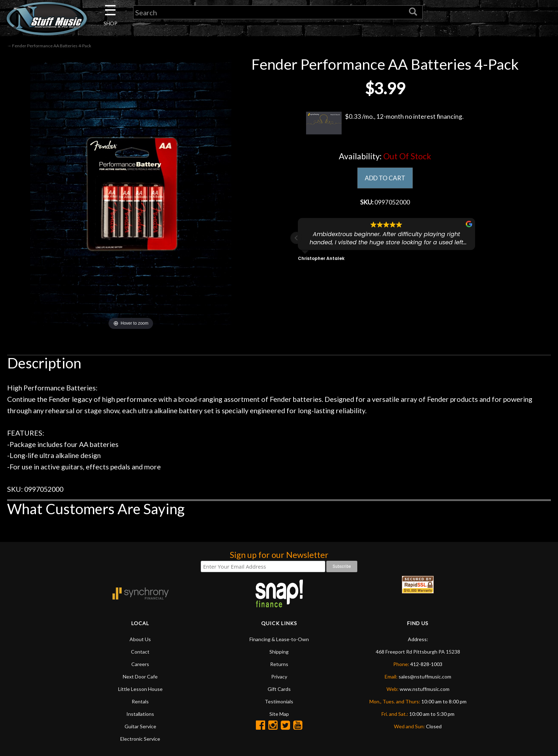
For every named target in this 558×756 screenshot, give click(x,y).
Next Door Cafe (140, 677)
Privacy (279, 677)
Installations (140, 714)
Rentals (140, 701)
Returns (279, 664)
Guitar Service (140, 726)
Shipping (279, 652)
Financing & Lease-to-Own (279, 639)
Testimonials (279, 701)
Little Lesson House (140, 689)
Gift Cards (279, 689)
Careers (140, 664)
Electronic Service (140, 739)
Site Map (279, 714)
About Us (140, 639)
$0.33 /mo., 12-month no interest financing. (385, 123)
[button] (296, 239)
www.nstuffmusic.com (425, 689)
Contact (140, 652)
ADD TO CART (385, 178)
